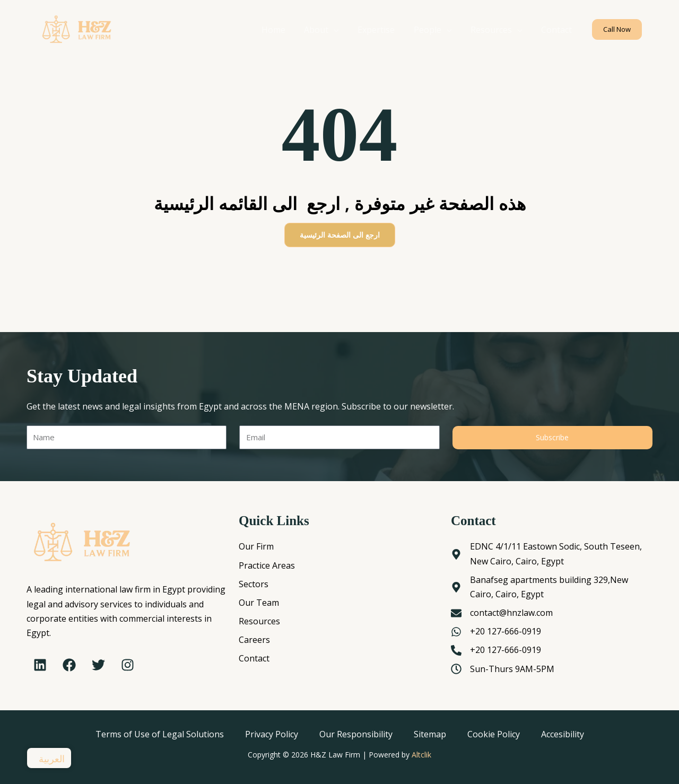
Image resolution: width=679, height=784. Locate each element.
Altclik (421, 755)
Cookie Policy (494, 734)
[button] (617, 29)
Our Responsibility (356, 734)
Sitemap (430, 734)
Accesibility (563, 734)
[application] (342, 30)
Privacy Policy (272, 734)
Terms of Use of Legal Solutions (160, 734)
